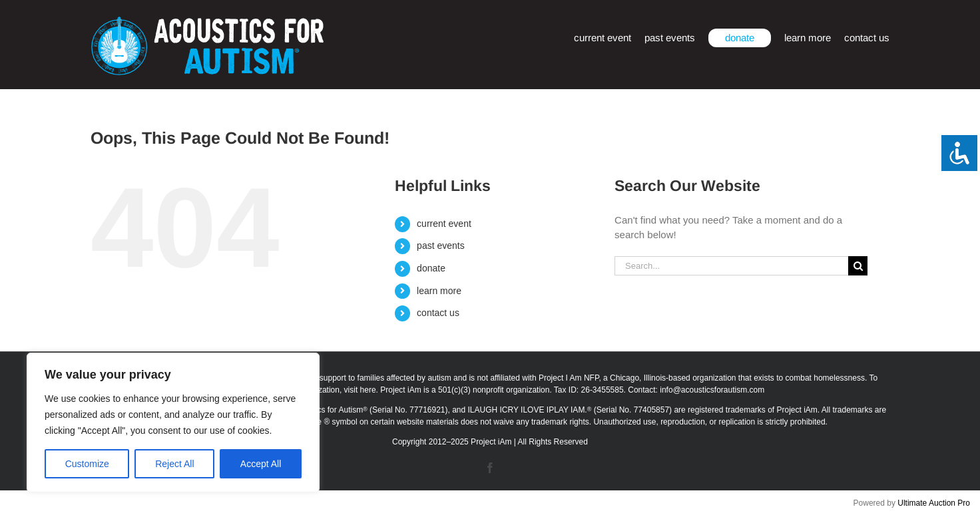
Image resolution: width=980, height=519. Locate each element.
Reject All (174, 464)
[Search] (858, 266)
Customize (87, 464)
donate (431, 268)
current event (444, 224)
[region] (173, 423)
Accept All (261, 464)
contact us (438, 313)
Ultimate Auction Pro (934, 503)
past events (441, 246)
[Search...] (731, 266)
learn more (439, 291)
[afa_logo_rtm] (207, 22)
